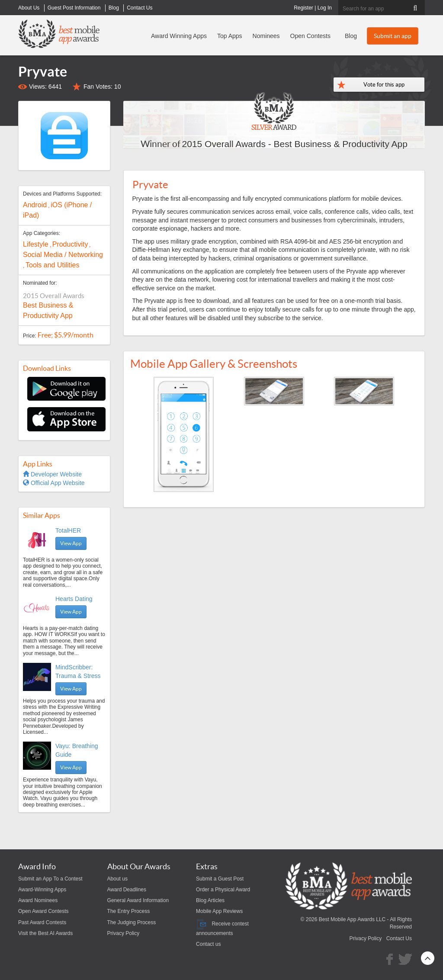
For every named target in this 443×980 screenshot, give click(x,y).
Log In (325, 8)
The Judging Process (132, 922)
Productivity (70, 244)
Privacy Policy (124, 933)
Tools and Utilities (53, 265)
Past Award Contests (42, 922)
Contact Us (399, 938)
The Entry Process (129, 911)
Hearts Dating (74, 599)
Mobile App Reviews (219, 911)
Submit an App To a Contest (50, 879)
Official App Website (54, 483)
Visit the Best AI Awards (45, 933)
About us (117, 879)
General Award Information (138, 900)
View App (71, 543)
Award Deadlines (127, 890)
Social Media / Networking (63, 255)
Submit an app (393, 36)
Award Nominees (38, 900)
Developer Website (52, 474)
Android (35, 205)
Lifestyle (36, 244)
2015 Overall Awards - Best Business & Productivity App (295, 144)
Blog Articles (210, 900)
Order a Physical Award (223, 890)
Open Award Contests (43, 911)
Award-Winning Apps (42, 890)
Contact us (208, 944)
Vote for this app (384, 85)
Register (303, 8)
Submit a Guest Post (220, 879)
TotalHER (68, 530)
